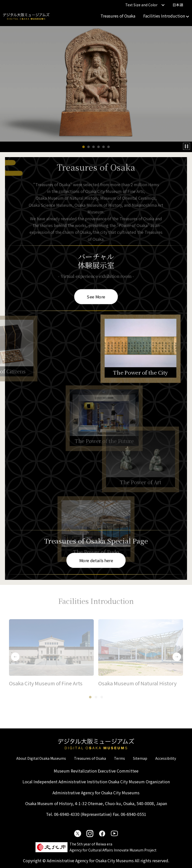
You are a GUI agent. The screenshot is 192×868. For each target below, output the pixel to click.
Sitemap (140, 758)
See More (96, 296)
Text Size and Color (145, 5)
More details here (96, 560)
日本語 (178, 5)
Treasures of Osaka (118, 16)
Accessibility (166, 758)
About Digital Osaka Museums (41, 758)
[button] (83, 147)
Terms (119, 758)
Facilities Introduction (166, 16)
